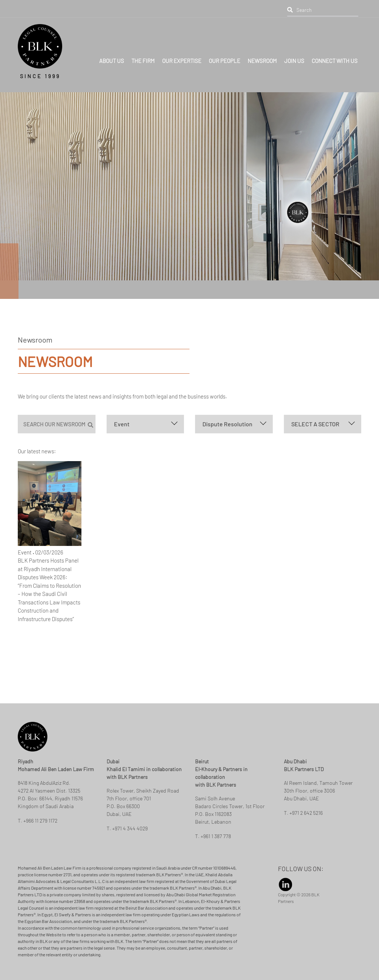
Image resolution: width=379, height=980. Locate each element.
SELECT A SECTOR (315, 424)
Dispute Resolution (227, 424)
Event (122, 424)
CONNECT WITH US (335, 55)
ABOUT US (112, 55)
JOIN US (294, 55)
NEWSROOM (262, 55)
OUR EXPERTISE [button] (182, 55)
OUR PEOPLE (224, 55)
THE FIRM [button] (143, 55)
